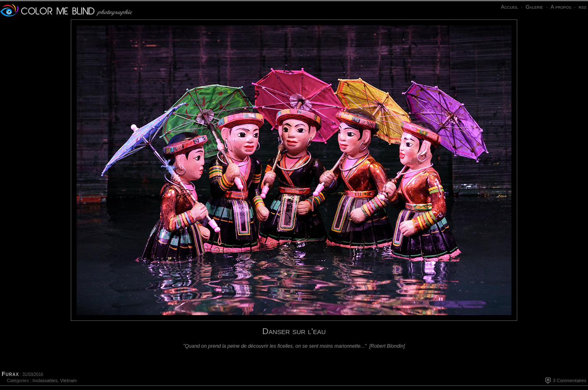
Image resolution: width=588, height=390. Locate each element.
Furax (10, 374)
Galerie (534, 7)
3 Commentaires (570, 380)
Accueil (509, 7)
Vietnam (68, 380)
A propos (561, 7)
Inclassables (45, 380)
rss (582, 7)
